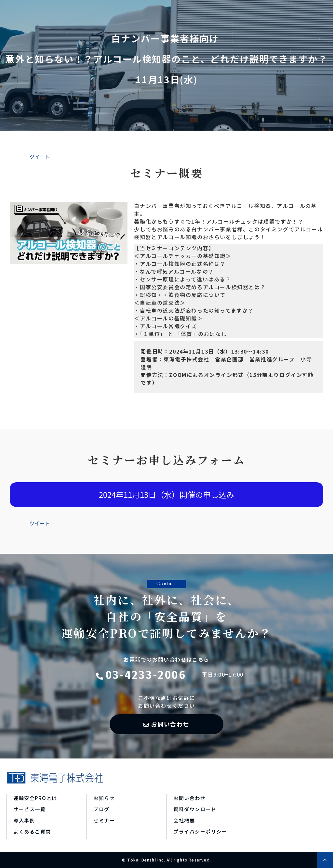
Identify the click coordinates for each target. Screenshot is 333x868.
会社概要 (184, 820)
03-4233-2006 (146, 674)
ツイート (40, 157)
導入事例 (24, 820)
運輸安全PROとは (35, 798)
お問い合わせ (170, 724)
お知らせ (104, 798)
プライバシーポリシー (200, 831)
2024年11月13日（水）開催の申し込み (166, 494)
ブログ (101, 809)
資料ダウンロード (195, 809)
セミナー (104, 820)
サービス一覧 (29, 809)
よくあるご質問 (32, 831)
